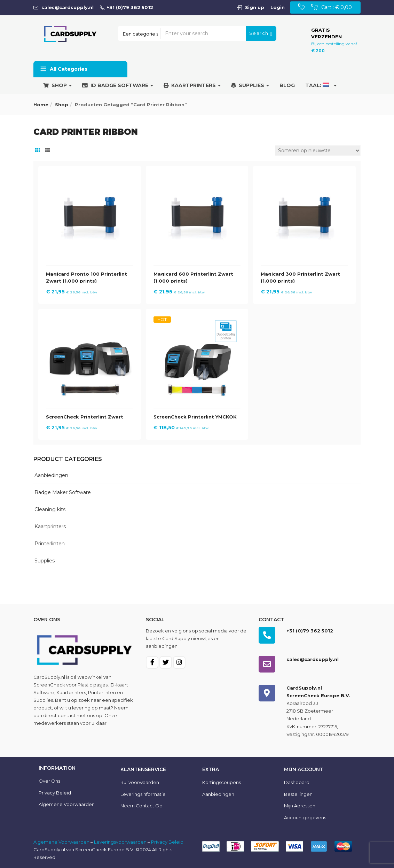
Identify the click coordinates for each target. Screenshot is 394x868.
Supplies (250, 85)
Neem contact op (141, 806)
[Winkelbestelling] (318, 151)
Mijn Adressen (300, 806)
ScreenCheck (49, 685)
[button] (335, 8)
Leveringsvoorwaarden (120, 842)
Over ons (49, 781)
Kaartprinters (192, 85)
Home (41, 105)
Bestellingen (298, 794)
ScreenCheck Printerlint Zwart (85, 417)
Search (261, 33)
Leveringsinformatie (143, 794)
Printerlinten (50, 544)
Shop (57, 85)
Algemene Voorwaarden (61, 842)
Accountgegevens (305, 817)
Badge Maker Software (63, 492)
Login (278, 7)
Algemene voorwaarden (67, 804)
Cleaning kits (50, 509)
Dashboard (297, 782)
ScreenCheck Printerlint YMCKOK (195, 417)
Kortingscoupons (222, 782)
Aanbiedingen (51, 475)
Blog (287, 85)
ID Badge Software (118, 85)
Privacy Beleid (55, 793)
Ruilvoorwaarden (140, 782)
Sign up (255, 7)
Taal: (321, 85)
